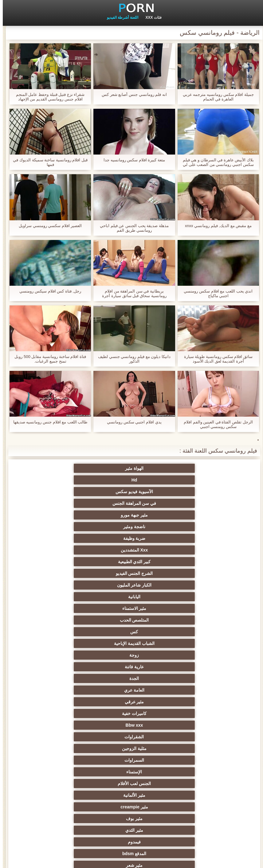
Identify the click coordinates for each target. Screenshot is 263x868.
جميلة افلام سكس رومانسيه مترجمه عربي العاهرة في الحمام (216, 97)
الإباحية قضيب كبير (162, 784)
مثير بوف (101, 550)
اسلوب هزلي (41, 713)
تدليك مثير (222, 655)
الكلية (102, 690)
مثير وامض (41, 573)
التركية (161, 748)
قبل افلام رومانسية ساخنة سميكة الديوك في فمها (47, 162)
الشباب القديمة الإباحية (41, 503)
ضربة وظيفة (102, 480)
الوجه (41, 562)
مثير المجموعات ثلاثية (41, 585)
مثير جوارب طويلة (162, 795)
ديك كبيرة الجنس (162, 620)
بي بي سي (162, 667)
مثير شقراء (101, 608)
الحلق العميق (41, 737)
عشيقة (102, 737)
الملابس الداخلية (102, 655)
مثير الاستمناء (222, 503)
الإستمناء (102, 538)
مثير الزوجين (222, 737)
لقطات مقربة (101, 597)
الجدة (102, 515)
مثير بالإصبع (222, 608)
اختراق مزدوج (222, 784)
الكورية (41, 748)
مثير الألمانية (222, 550)
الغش (222, 702)
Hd (162, 468)
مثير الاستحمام (41, 760)
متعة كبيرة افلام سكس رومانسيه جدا (131, 160)
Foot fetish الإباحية (101, 643)
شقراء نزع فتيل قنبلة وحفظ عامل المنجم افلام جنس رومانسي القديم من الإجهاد (48, 97)
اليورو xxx (222, 667)
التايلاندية (102, 678)
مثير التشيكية (41, 725)
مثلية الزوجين (222, 538)
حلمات (41, 702)
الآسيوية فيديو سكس (101, 468)
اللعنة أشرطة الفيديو (120, 18)
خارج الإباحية (41, 643)
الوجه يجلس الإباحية (41, 784)
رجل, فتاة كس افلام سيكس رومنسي (47, 291)
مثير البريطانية (102, 632)
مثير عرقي (222, 527)
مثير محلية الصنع (222, 795)
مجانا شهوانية (101, 620)
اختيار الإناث (161, 678)
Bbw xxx (102, 527)
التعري (162, 713)
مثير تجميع (222, 725)
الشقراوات (41, 527)
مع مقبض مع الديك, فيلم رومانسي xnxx (216, 226)
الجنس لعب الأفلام (41, 538)
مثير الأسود (161, 772)
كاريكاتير (101, 807)
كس (102, 503)
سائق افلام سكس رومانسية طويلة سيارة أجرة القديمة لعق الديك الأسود (216, 359)
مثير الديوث (161, 585)
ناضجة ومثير (162, 480)
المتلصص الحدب (161, 503)
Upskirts (41, 608)
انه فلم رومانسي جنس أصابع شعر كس (131, 94)
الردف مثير (102, 713)
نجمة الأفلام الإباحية (222, 573)
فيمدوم (222, 562)
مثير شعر (102, 562)
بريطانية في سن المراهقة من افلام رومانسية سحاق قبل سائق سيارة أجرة (131, 293)
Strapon (161, 702)
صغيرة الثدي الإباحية (102, 702)
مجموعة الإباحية (102, 573)
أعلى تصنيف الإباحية (41, 807)
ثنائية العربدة (222, 690)
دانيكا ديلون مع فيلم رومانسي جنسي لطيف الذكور (131, 359)
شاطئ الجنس (222, 678)
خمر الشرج (162, 597)
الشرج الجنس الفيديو (162, 492)
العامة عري (41, 515)
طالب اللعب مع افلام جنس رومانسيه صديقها (48, 422)
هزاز (101, 748)
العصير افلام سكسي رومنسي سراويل (47, 226)
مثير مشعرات (41, 690)
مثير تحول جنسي (41, 655)
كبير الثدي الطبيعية (222, 492)
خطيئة (222, 713)
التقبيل (101, 760)
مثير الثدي (41, 550)
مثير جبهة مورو (222, 480)
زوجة (222, 515)
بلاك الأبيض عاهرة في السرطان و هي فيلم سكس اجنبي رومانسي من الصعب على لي (216, 162)
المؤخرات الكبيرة (162, 655)
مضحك (161, 725)
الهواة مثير (222, 468)
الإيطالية (102, 772)
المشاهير (161, 573)
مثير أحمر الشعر (101, 667)
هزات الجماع (222, 632)
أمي (222, 620)
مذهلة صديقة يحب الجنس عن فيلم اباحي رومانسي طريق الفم (131, 228)
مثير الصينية (222, 748)
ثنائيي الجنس (222, 760)
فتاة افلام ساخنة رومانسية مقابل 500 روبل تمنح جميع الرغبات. (47, 359)
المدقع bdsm (162, 562)
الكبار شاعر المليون (102, 492)
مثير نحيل (101, 725)
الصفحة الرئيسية (28, 860)
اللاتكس (41, 795)
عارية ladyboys (41, 772)
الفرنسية (161, 608)
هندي (41, 597)
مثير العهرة (222, 643)
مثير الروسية (41, 667)
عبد (161, 737)
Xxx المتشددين (41, 480)
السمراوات (162, 538)
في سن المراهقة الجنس (41, 468)
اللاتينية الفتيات (41, 620)
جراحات (161, 643)
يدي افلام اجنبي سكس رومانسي (131, 422)
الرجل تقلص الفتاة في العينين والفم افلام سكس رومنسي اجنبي (216, 424)
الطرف (162, 690)
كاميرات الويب (222, 597)
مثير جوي (222, 772)
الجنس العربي (41, 632)
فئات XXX (151, 18)
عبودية (222, 807)
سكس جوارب (222, 585)
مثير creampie (161, 550)
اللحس (101, 784)
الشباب (41, 678)
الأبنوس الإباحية (102, 585)
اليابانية (41, 492)
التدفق (162, 632)
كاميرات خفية (162, 527)
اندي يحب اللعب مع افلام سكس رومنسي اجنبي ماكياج (215, 293)
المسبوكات (161, 760)
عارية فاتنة (162, 515)
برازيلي (101, 795)
